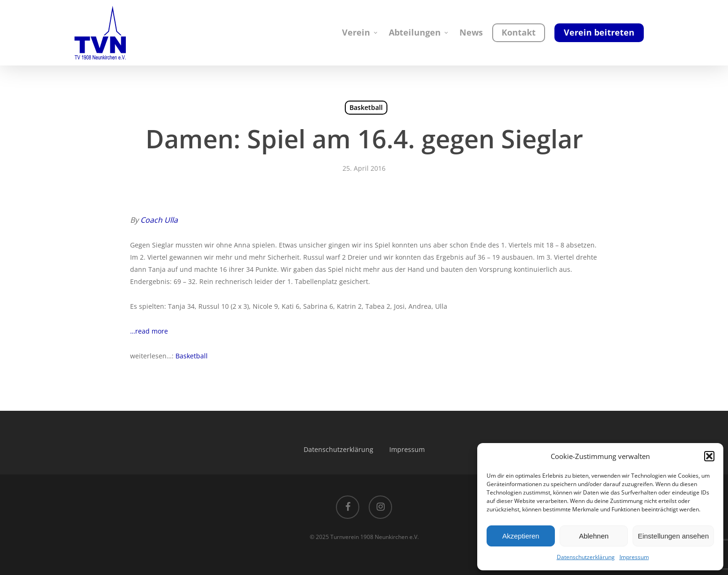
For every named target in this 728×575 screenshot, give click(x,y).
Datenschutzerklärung (586, 557)
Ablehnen (593, 536)
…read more (149, 331)
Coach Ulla (159, 220)
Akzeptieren (521, 536)
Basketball (366, 107)
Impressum (634, 557)
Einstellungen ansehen (673, 536)
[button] (709, 456)
